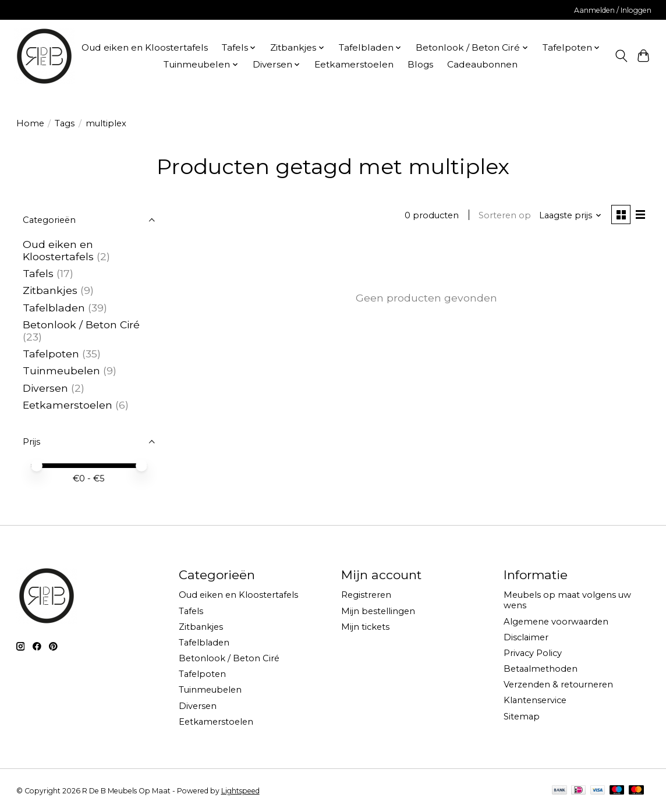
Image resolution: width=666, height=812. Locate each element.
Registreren (366, 595)
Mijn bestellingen (378, 611)
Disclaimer (526, 637)
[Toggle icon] (621, 56)
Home (30, 123)
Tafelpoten (51, 354)
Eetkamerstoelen (354, 64)
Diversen (45, 388)
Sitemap (522, 717)
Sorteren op (504, 216)
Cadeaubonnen (482, 64)
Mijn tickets (365, 627)
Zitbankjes (50, 290)
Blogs (420, 64)
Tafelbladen (54, 308)
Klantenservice (535, 700)
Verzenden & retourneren (558, 685)
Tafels (38, 273)
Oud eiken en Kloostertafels (145, 47)
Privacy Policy (533, 653)
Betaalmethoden (541, 669)
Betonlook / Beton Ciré (81, 325)
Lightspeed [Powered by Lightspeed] (240, 791)
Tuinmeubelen (61, 370)
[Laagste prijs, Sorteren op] (569, 216)
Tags (65, 123)
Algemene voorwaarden (556, 622)
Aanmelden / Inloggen (613, 10)
